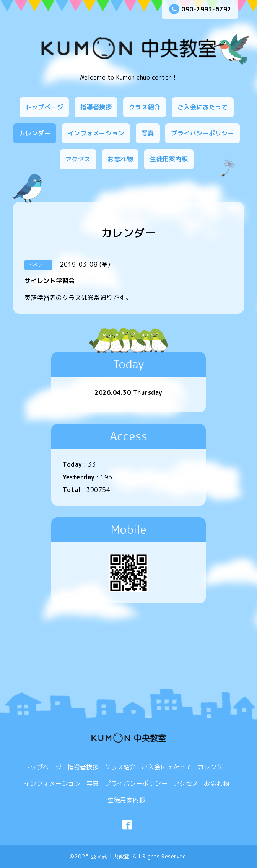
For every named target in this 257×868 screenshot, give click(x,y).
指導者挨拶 (96, 107)
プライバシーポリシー (203, 133)
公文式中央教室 (110, 856)
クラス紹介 (145, 107)
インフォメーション (96, 133)
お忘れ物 (120, 159)
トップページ (44, 107)
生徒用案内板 (169, 159)
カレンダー (35, 133)
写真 (148, 133)
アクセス (78, 159)
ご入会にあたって (203, 107)
